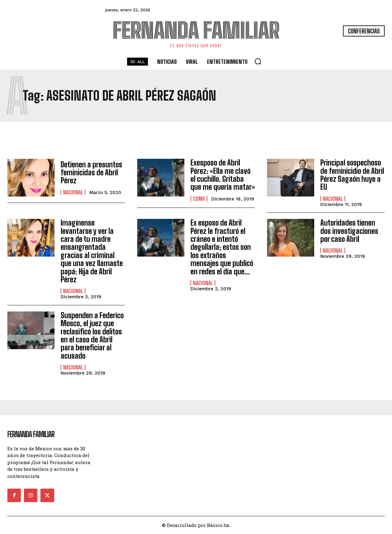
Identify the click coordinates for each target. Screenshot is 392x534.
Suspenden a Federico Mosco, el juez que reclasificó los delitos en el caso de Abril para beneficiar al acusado (92, 336)
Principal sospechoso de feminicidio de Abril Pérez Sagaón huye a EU (352, 175)
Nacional (73, 192)
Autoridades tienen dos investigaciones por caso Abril (349, 231)
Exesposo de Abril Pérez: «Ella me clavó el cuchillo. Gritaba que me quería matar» (223, 175)
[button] (258, 61)
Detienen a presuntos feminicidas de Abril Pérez (91, 173)
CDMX (199, 199)
